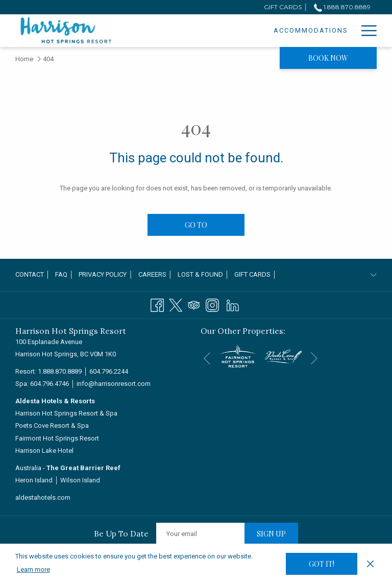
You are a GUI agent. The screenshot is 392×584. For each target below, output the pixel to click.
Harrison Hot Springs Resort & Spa (66, 413)
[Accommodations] (223, 31)
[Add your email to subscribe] (200, 534)
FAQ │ (64, 274)
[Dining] (334, 31)
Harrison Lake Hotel (44, 451)
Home (24, 59)
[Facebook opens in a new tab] (157, 304)
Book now (328, 58)
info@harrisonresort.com (114, 384)
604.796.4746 (50, 384)
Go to (196, 225)
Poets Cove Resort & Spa (52, 425)
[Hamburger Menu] (365, 31)
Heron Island (34, 480)
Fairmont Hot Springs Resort (57, 438)
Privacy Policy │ (106, 274)
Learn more (33, 569)
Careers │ (155, 274)
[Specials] (290, 31)
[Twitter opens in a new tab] (176, 304)
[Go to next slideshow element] (314, 358)
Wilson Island (80, 480)
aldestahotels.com (43, 497)
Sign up (271, 534)
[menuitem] (34, 275)
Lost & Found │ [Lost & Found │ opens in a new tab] (203, 276)
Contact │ (33, 274)
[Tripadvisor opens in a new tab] (194, 304)
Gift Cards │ (255, 274)
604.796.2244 (109, 371)
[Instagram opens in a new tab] (212, 304)
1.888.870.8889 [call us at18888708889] (342, 7)
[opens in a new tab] (238, 356)
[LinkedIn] (233, 304)
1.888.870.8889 (60, 371)
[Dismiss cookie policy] (370, 564)
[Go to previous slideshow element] (207, 358)
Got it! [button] (322, 564)
